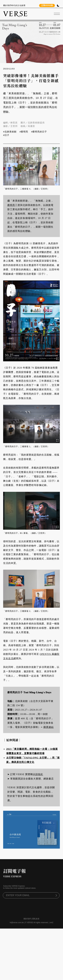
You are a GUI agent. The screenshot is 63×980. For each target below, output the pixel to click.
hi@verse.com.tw (17, 923)
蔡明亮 (11, 205)
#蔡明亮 (24, 132)
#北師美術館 (10, 132)
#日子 (6, 135)
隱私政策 (36, 919)
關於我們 (27, 919)
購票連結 (49, 727)
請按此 (39, 774)
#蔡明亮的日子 (39, 132)
